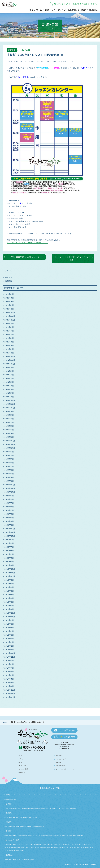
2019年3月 (9, 602)
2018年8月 (9, 624)
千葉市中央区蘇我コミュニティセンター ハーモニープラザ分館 (70, 848)
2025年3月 (9, 345)
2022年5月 (9, 466)
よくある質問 (70, 10)
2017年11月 (10, 657)
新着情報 (12, 51)
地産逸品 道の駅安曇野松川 (36, 827)
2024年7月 (9, 375)
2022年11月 (10, 444)
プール (39, 10)
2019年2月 (9, 606)
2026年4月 (9, 298)
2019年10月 (10, 576)
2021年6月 (9, 507)
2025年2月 (9, 349)
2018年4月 (9, 639)
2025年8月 (9, 327)
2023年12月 (10, 400)
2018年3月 (9, 642)
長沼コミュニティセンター (73, 845)
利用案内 (82, 10)
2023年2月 (9, 433)
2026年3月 (9, 301)
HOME (4, 722)
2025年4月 (9, 342)
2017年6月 (9, 672)
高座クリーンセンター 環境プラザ (39, 848)
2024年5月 (9, 382)
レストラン (56, 10)
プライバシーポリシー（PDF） (66, 769)
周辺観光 (93, 10)
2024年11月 (10, 360)
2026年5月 (9, 294)
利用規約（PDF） (61, 766)
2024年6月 (9, 378)
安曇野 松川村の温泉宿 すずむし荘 (39, 809)
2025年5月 (9, 338)
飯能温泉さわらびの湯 (30, 818)
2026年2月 (9, 305)
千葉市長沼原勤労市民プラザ (55, 845)
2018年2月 (9, 646)
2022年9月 (9, 452)
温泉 (31, 10)
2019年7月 (9, 587)
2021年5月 (9, 510)
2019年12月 (10, 569)
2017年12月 (10, 653)
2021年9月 (9, 496)
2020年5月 (9, 554)
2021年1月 (9, 525)
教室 (47, 10)
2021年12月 (10, 485)
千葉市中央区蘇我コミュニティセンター (17, 845)
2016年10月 (10, 697)
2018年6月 (9, 631)
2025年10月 (10, 320)
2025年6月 (9, 334)
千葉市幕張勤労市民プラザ (38, 845)
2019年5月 (9, 595)
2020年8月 (9, 543)
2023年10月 (10, 408)
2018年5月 (9, 635)
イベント (8, 277)
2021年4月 (9, 514)
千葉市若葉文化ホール (26, 836)
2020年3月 (9, 562)
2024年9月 (9, 367)
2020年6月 (9, 551)
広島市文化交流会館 (11, 809)
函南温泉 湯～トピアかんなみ (13, 818)
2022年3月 (9, 474)
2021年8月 (9, 499)
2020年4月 (9, 558)
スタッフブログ (61, 759)
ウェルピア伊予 (22, 809)
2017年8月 (9, 664)
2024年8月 (9, 371)
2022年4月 (9, 470)
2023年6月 (9, 422)
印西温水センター (28, 859)
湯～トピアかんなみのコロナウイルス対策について (27, 244)
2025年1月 (9, 353)
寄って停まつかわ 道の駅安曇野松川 (15, 827)
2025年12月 (10, 312)
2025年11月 (10, 316)
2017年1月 (9, 686)
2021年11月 (10, 488)
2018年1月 (9, 650)
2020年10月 (10, 536)
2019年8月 (9, 584)
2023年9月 (9, 411)
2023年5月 (9, 426)
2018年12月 (10, 613)
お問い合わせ (70, 730)
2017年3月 (9, 683)
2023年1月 (9, 437)
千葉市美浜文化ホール (11, 836)
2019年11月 (10, 573)
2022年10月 (10, 448)
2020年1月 (9, 565)
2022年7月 (9, 459)
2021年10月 (10, 492)
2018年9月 (9, 620)
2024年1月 (9, 397)
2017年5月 (9, 675)
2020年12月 (10, 529)
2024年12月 (10, 356)
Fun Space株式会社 (10, 800)
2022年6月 (9, 463)
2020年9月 (9, 540)
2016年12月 (10, 690)
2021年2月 (9, 521)
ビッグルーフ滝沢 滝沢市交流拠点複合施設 (46, 836)
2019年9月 (9, 580)
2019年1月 (9, 609)
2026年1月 (9, 309)
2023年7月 (9, 419)
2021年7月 (9, 503)
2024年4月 (9, 386)
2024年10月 (10, 364)
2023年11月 (10, 404)
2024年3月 (9, 389)
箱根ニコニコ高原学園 (68, 809)
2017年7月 (9, 668)
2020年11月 (10, 532)
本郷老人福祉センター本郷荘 (20, 848)
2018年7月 (9, 628)
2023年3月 (9, 430)
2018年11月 (10, 617)
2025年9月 (9, 323)
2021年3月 (9, 518)
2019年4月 (9, 598)
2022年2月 (9, 477)
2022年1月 (9, 481)
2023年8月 (9, 415)
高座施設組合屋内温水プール (13, 859)
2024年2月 (9, 393)
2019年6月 (9, 591)
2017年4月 (9, 679)
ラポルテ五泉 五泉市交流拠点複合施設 (72, 836)
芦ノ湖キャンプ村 (55, 809)
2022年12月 (10, 441)
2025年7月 (9, 331)
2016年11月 (10, 694)
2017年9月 (9, 661)
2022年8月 (9, 455)
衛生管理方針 (70, 737)
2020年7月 (9, 547)
